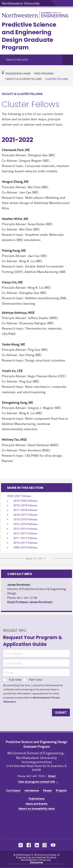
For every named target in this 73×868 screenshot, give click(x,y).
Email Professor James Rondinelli (30, 602)
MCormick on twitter (20, 845)
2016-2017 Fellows (25, 515)
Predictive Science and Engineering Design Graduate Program (29, 36)
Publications (36, 799)
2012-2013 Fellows (25, 534)
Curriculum (13, 791)
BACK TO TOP (34, 559)
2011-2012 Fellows (25, 538)
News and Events (36, 804)
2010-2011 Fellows (25, 543)
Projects (61, 791)
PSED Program (44, 73)
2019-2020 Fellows (25, 501)
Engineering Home (18, 73)
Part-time (33, 680)
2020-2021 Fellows (19, 496)
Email (52, 776)
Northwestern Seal (37, 825)
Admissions (32, 791)
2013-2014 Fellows (25, 529)
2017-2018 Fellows (25, 510)
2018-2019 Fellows (25, 506)
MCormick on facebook (28, 845)
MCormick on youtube (53, 845)
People (47, 791)
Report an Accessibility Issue (37, 809)
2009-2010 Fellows (25, 548)
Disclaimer (37, 863)
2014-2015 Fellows (25, 524)
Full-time (12, 680)
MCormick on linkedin (37, 845)
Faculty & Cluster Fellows (24, 79)
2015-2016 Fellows (25, 520)
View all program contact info (36, 782)
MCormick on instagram (45, 845)
